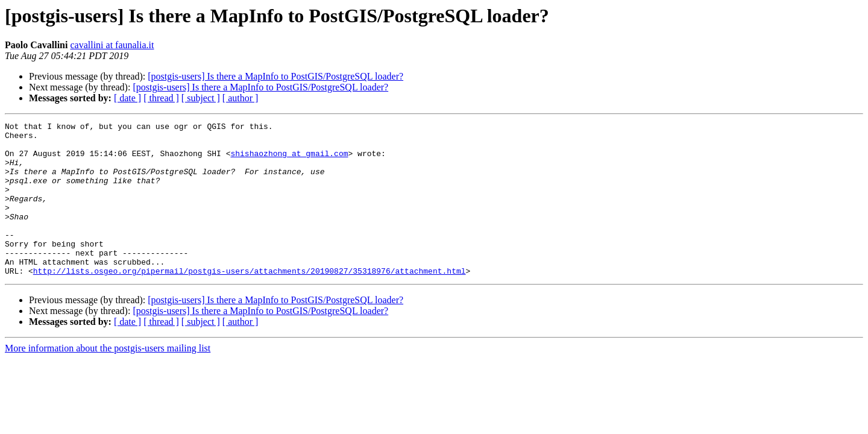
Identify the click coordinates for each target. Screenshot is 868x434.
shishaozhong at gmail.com (289, 160)
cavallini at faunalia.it (112, 45)
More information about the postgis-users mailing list (108, 379)
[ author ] (241, 98)
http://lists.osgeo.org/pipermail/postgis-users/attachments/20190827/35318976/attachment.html (250, 301)
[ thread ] (161, 98)
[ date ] (127, 98)
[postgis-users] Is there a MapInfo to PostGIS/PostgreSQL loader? (275, 76)
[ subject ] (201, 98)
